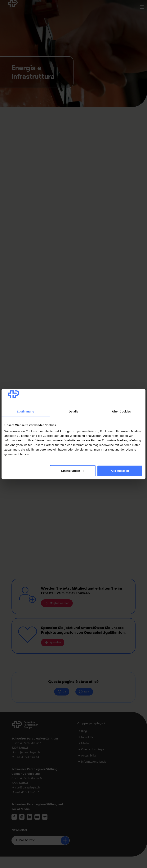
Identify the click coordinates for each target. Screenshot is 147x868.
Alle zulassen (120, 471)
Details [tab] (73, 411)
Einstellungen (73, 471)
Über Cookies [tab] (122, 411)
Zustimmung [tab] (26, 411)
